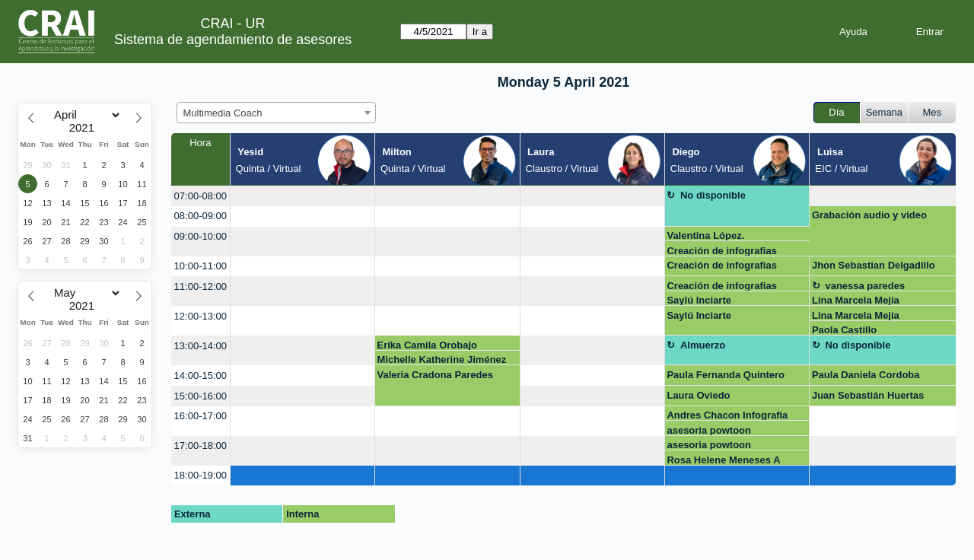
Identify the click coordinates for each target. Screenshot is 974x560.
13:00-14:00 (201, 346)
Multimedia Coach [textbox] (223, 113)
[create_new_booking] (302, 196)
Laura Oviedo (698, 395)
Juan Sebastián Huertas (868, 395)
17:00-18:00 (201, 445)
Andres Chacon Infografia (727, 415)
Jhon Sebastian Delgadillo (874, 265)
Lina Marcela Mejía (856, 300)
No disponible (713, 195)
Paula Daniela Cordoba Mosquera (866, 377)
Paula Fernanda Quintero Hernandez (726, 377)
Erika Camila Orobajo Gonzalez (428, 345)
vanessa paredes (865, 286)
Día (836, 112)
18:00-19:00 (201, 475)
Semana (884, 112)
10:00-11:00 (201, 266)
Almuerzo (703, 345)
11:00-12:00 (201, 286)
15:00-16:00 (201, 396)
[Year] (85, 128)
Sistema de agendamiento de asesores (233, 40)
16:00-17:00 (201, 416)
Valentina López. (705, 235)
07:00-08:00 (201, 196)
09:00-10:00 (201, 236)
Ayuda (853, 32)
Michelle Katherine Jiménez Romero (442, 360)
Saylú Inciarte (699, 300)
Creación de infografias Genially (721, 251)
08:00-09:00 (201, 216)
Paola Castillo (844, 330)
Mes (933, 112)
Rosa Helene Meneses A (723, 460)
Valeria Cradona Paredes (435, 375)
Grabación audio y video (869, 215)
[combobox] (276, 113)
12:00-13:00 (201, 316)
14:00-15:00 (201, 375)
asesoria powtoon (709, 430)
